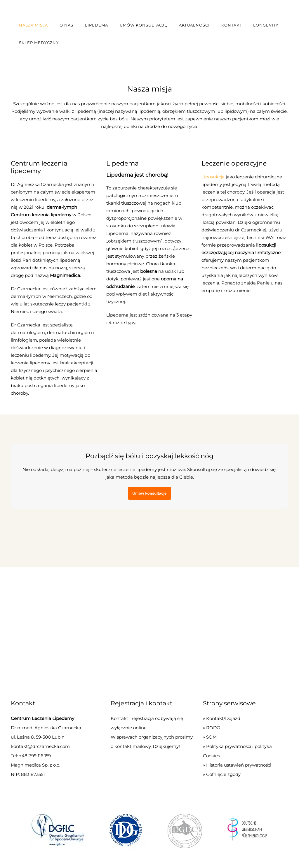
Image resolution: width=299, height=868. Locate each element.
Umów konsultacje (149, 493)
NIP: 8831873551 (28, 774)
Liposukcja (213, 177)
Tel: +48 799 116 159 (31, 756)
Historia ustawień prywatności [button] (239, 765)
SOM (211, 737)
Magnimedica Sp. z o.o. (35, 765)
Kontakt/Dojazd (223, 718)
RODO (213, 728)
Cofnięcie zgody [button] (223, 774)
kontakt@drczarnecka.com (40, 746)
